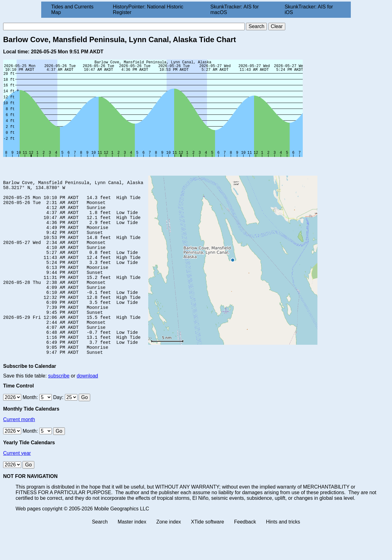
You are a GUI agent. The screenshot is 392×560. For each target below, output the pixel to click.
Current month (19, 452)
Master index (132, 555)
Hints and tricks (283, 555)
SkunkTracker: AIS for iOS (309, 10)
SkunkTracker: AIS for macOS (235, 10)
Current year (17, 486)
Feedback (245, 555)
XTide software (208, 555)
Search (100, 555)
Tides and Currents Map (72, 10)
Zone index (169, 555)
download (88, 409)
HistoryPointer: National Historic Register (148, 10)
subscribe (59, 409)
